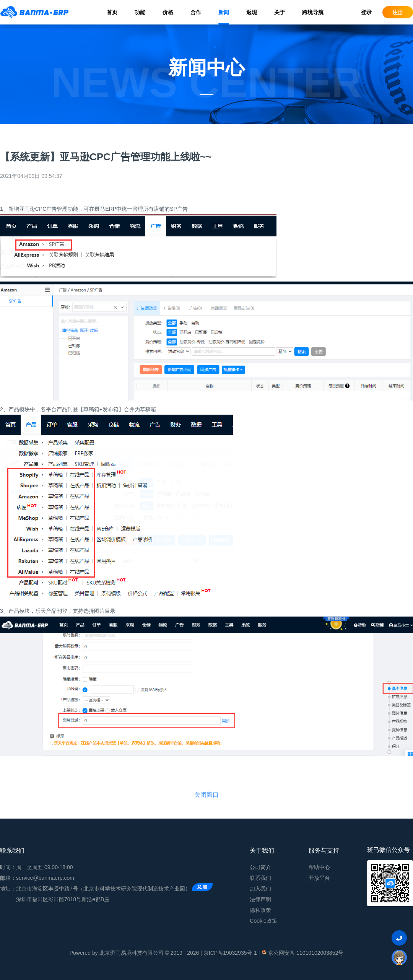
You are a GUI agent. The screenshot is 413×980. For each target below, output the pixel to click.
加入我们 (260, 889)
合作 (196, 12)
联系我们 (260, 878)
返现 (252, 12)
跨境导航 (313, 12)
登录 (366, 12)
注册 (398, 12)
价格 (168, 12)
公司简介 (260, 867)
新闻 (224, 12)
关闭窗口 (206, 795)
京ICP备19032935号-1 (230, 953)
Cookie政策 (263, 921)
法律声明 (260, 899)
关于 (280, 12)
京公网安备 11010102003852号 (302, 952)
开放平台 (319, 878)
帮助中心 (319, 867)
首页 (112, 12)
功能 (140, 12)
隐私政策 (260, 910)
